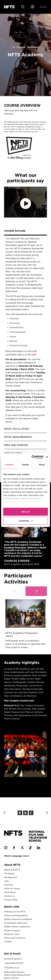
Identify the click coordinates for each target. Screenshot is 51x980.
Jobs (6, 881)
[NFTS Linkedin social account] (38, 848)
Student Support (12, 930)
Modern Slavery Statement (17, 927)
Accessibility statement (16, 923)
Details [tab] (26, 465)
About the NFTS (12, 870)
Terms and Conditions (15, 938)
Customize (26, 521)
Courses (21, 47)
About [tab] (42, 465)
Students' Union (12, 934)
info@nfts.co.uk (12, 968)
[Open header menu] (43, 7)
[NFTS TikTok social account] (30, 848)
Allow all (26, 512)
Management (10, 877)
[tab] (26, 231)
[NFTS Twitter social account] (22, 848)
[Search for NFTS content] (23, 7)
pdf (34, 354)
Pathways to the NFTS (15, 912)
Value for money (12, 888)
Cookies (8, 942)
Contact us (9, 896)
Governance (10, 892)
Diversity (8, 885)
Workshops (33, 47)
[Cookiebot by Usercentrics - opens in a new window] (33, 457)
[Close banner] (47, 457)
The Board (9, 873)
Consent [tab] (9, 465)
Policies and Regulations (16, 915)
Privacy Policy (11, 900)
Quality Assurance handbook (18, 919)
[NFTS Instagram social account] (6, 848)
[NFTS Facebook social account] (14, 848)
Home (14, 47)
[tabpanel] (26, 330)
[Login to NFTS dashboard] (32, 7)
